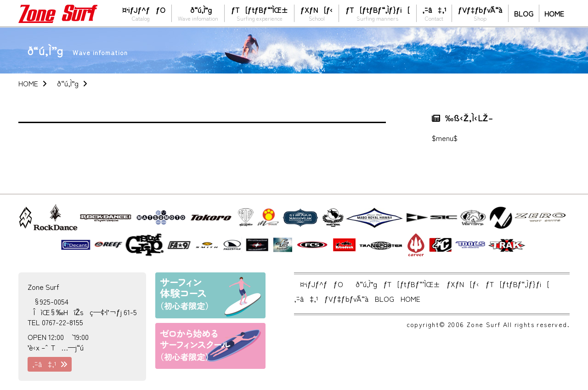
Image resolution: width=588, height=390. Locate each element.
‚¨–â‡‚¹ (434, 13)
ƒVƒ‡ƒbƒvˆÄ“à (480, 13)
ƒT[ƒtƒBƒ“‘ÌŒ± (259, 13)
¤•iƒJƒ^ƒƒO (141, 13)
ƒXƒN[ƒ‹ (317, 13)
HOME (554, 13)
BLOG (524, 13)
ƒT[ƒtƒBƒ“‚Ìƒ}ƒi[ (378, 13)
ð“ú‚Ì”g (198, 13)
